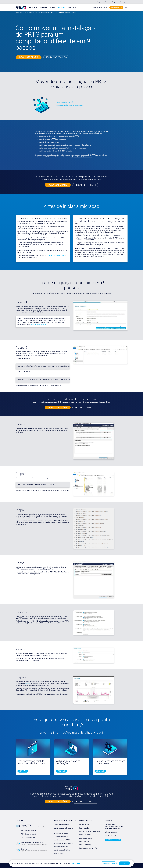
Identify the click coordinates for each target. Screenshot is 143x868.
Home (17, 13)
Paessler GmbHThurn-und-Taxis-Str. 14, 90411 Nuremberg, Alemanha (115, 827)
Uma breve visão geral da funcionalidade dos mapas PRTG (31, 764)
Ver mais (23, 771)
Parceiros (72, 8)
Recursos (62, 8)
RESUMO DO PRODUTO (85, 185)
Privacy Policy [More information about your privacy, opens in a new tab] (75, 863)
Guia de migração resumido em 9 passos (69, 105)
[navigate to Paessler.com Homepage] (21, 7)
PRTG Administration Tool (55, 255)
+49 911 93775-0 (111, 836)
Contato (108, 2)
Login (114, 2)
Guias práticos (29, 13)
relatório (28, 683)
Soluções (43, 8)
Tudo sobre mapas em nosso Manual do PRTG (110, 762)
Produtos (33, 8)
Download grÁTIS (29, 57)
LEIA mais (100, 771)
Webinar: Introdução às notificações (68, 762)
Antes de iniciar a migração (65, 102)
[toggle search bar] (126, 8)
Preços (52, 8)
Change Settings (109, 863)
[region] (71, 863)
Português (124, 2)
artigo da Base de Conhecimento (82, 157)
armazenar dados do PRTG (70, 136)
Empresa (100, 2)
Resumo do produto (56, 57)
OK (124, 863)
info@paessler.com (111, 832)
